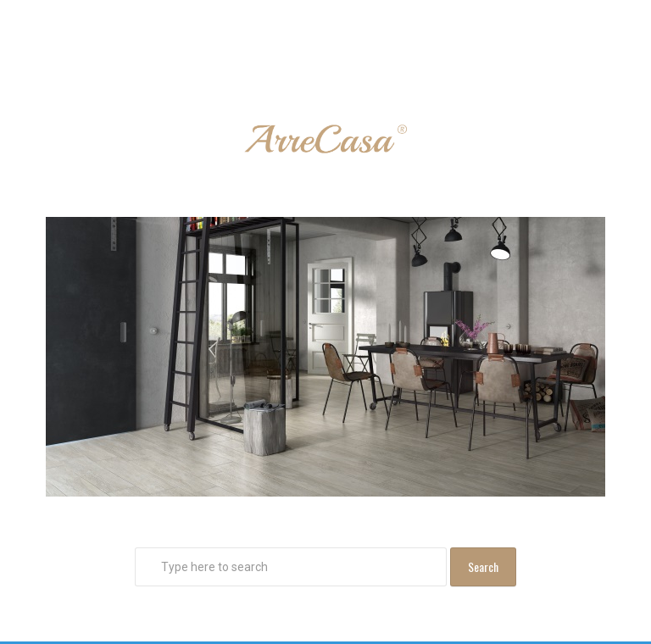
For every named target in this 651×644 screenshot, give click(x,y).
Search (483, 566)
